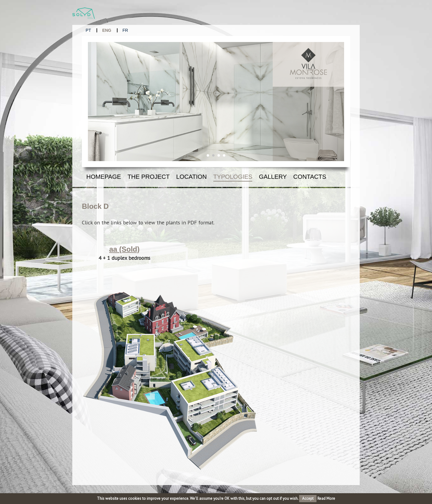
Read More (326, 498)
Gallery (273, 177)
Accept (308, 498)
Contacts (310, 177)
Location (191, 177)
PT (88, 30)
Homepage (104, 177)
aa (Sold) (124, 249)
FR (125, 30)
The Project (149, 177)
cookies (135, 498)
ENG (107, 30)
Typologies (233, 177)
